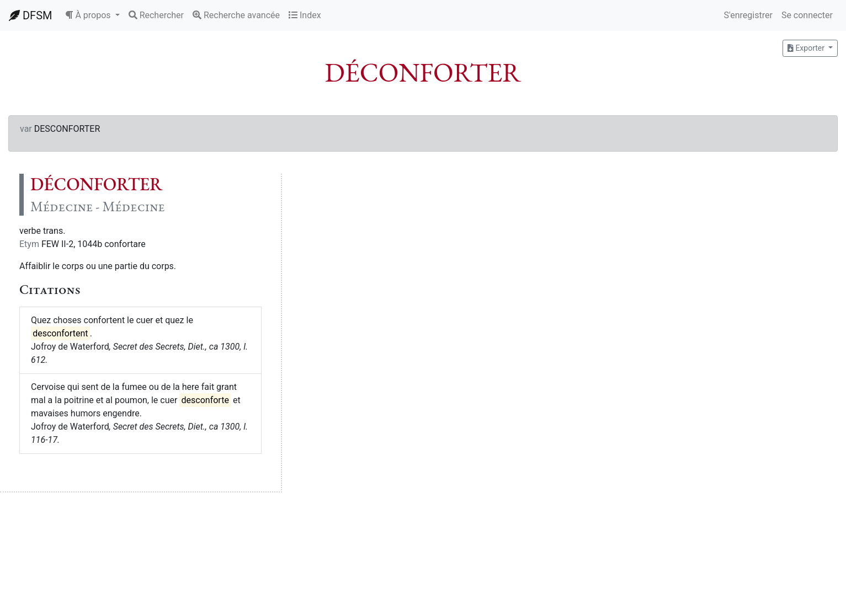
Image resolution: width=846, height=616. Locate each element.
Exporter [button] (807, 48)
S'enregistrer (748, 15)
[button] (92, 15)
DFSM (30, 15)
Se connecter (807, 15)
